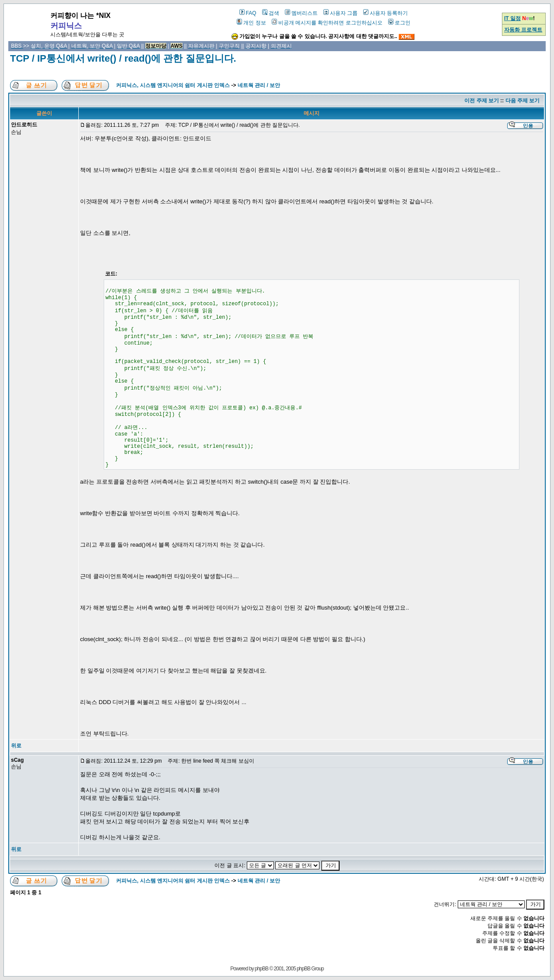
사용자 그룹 (340, 13)
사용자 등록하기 (386, 13)
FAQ (248, 13)
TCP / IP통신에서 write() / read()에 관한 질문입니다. (123, 58)
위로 (16, 746)
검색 (271, 13)
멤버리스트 (301, 13)
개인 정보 (251, 23)
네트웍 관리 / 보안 (259, 85)
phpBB (261, 969)
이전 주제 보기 (482, 101)
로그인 (399, 23)
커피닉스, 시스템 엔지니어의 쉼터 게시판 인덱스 (173, 85)
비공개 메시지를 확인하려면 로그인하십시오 (327, 23)
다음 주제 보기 (523, 101)
